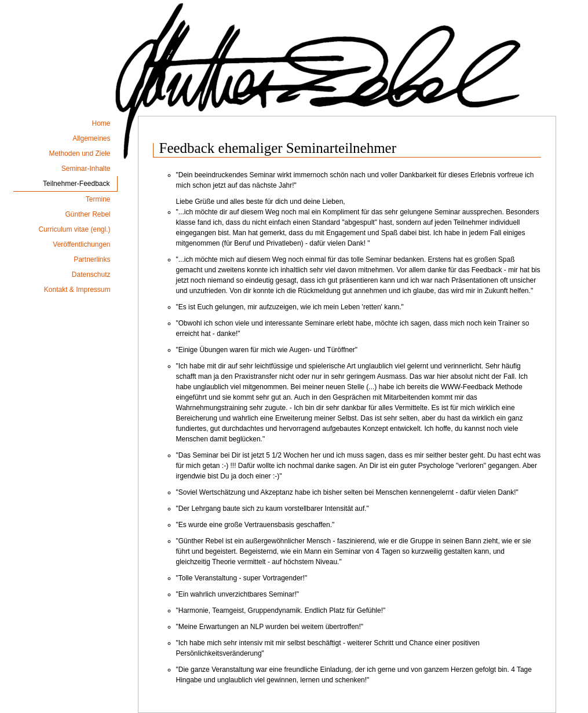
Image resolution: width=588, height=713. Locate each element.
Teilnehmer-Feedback (76, 184)
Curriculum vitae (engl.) (74, 229)
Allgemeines (91, 138)
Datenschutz (91, 275)
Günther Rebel (87, 214)
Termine (98, 199)
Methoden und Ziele (79, 153)
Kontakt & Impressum (77, 290)
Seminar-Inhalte (86, 169)
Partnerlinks (92, 259)
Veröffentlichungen (81, 244)
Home (101, 123)
